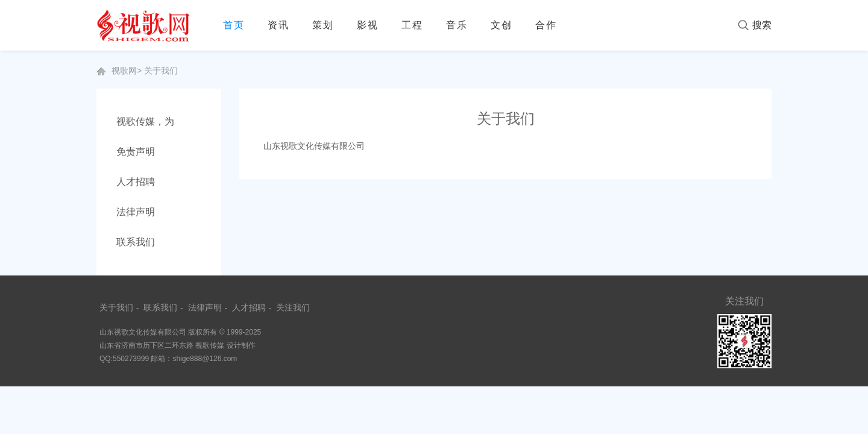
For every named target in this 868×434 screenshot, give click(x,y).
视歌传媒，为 (145, 121)
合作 (546, 25)
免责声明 (136, 152)
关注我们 (293, 307)
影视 (368, 25)
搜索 (762, 25)
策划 (323, 25)
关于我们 (161, 71)
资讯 (278, 25)
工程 (412, 25)
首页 (234, 25)
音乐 (457, 25)
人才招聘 (136, 182)
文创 (502, 25)
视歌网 (124, 71)
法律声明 (136, 212)
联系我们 (136, 242)
